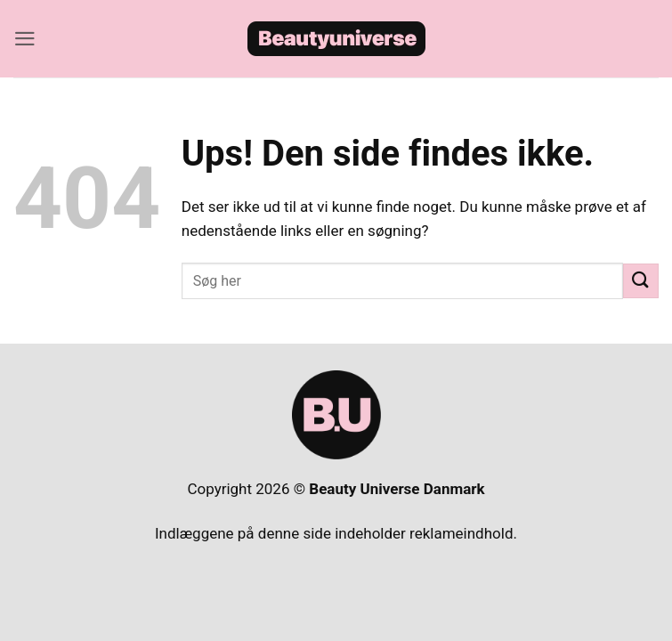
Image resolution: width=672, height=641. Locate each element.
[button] (25, 39)
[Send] (641, 281)
